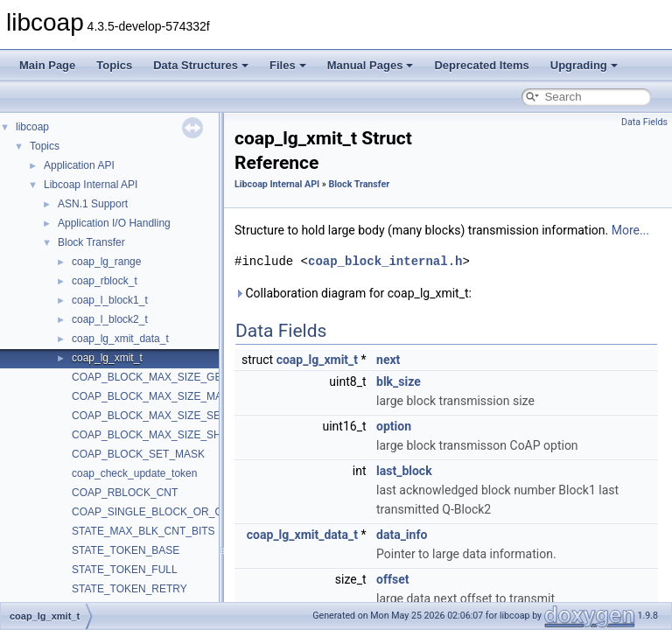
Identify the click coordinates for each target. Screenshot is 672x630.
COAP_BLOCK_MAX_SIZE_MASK (154, 396)
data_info (402, 535)
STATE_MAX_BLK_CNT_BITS (143, 531)
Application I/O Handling (114, 223)
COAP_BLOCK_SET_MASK (138, 454)
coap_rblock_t (105, 281)
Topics (114, 65)
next (388, 360)
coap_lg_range (106, 262)
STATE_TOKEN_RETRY (129, 589)
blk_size (399, 381)
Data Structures (201, 65)
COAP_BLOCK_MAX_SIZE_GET (150, 377)
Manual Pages (371, 65)
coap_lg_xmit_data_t (120, 339)
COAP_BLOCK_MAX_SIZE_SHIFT (154, 435)
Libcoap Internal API (91, 185)
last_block (404, 471)
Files (288, 65)
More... (630, 230)
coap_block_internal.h (385, 261)
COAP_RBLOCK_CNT (125, 493)
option (394, 426)
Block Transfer (91, 242)
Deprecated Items (481, 65)
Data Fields (644, 122)
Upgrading (584, 65)
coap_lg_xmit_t (107, 358)
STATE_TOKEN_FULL (125, 570)
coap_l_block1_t (110, 300)
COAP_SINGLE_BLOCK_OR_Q (147, 512)
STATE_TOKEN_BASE (126, 550)
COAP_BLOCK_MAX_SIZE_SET (149, 416)
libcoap (32, 127)
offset (392, 579)
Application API (79, 165)
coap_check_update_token (134, 473)
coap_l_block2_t (110, 319)
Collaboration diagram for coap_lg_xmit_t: (353, 293)
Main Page (47, 65)
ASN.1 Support (93, 204)
